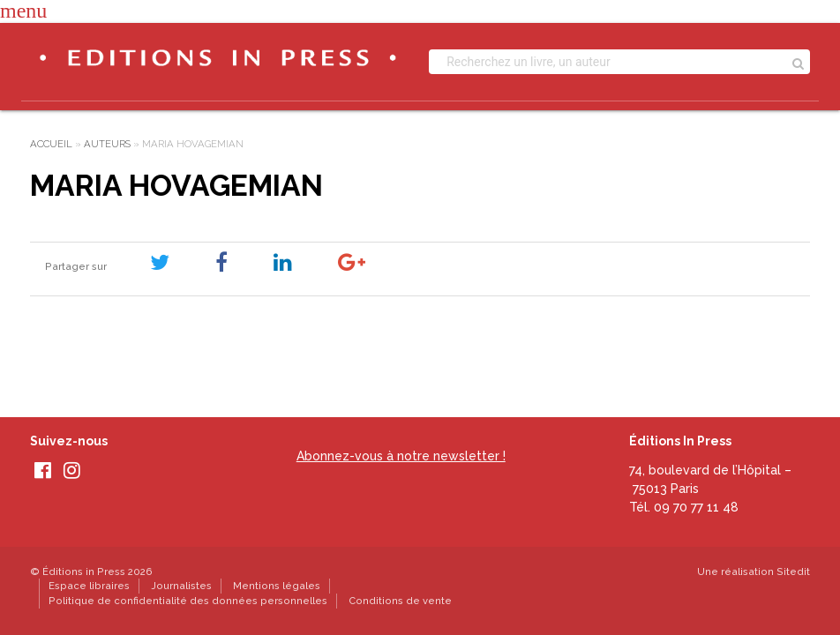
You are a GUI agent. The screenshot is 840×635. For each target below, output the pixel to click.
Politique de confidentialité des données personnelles (188, 601)
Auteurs (107, 144)
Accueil (51, 144)
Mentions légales (277, 586)
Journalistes (181, 586)
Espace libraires (89, 586)
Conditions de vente (400, 601)
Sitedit (793, 571)
